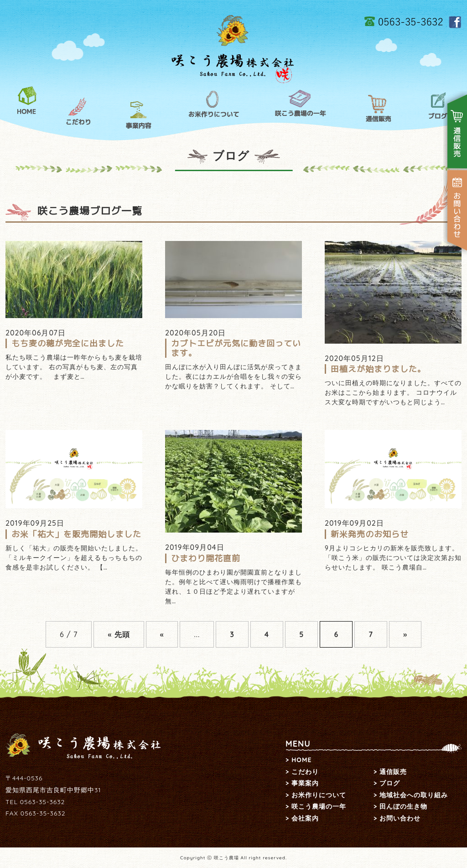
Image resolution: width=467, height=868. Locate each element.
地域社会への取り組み (414, 795)
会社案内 (305, 818)
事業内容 (139, 115)
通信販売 (379, 109)
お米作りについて (213, 105)
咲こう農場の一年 (301, 105)
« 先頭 (119, 634)
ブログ (438, 107)
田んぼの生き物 (403, 806)
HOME (27, 101)
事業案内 (305, 783)
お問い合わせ (400, 818)
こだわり (79, 112)
